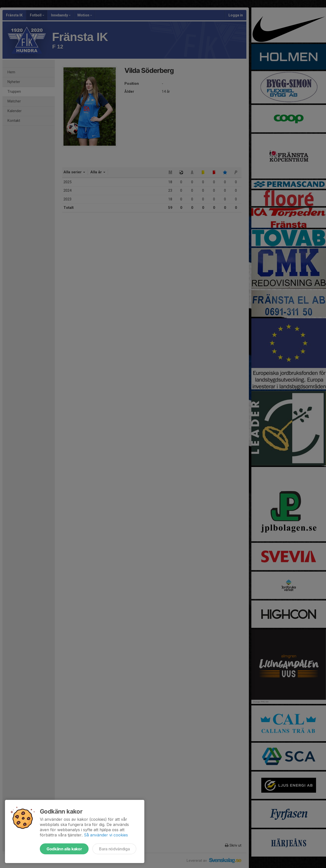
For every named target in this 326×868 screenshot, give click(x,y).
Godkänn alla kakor (64, 849)
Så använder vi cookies (106, 835)
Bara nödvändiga (114, 849)
